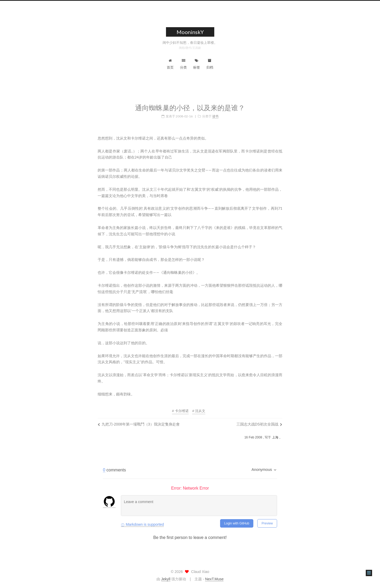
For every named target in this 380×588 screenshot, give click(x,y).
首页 (170, 64)
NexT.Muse (214, 579)
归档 (210, 64)
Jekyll (166, 579)
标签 (197, 64)
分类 (183, 64)
